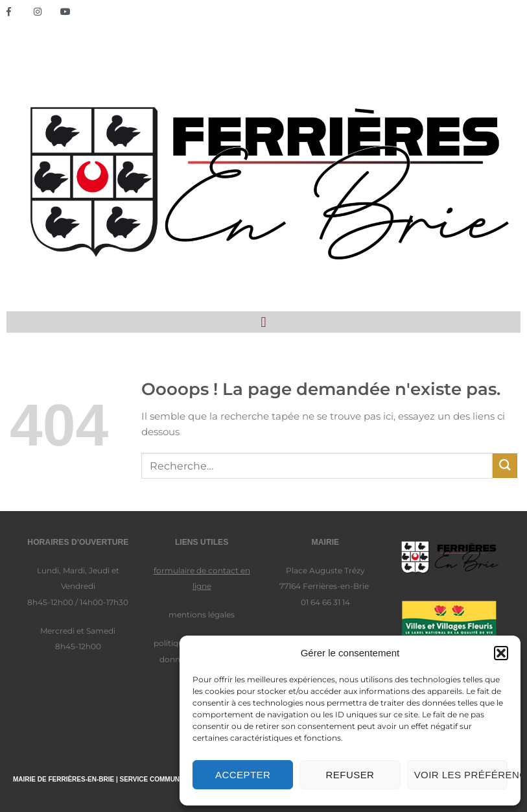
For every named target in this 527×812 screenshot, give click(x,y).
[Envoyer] (505, 465)
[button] (501, 653)
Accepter (243, 775)
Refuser (350, 775)
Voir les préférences (461, 775)
